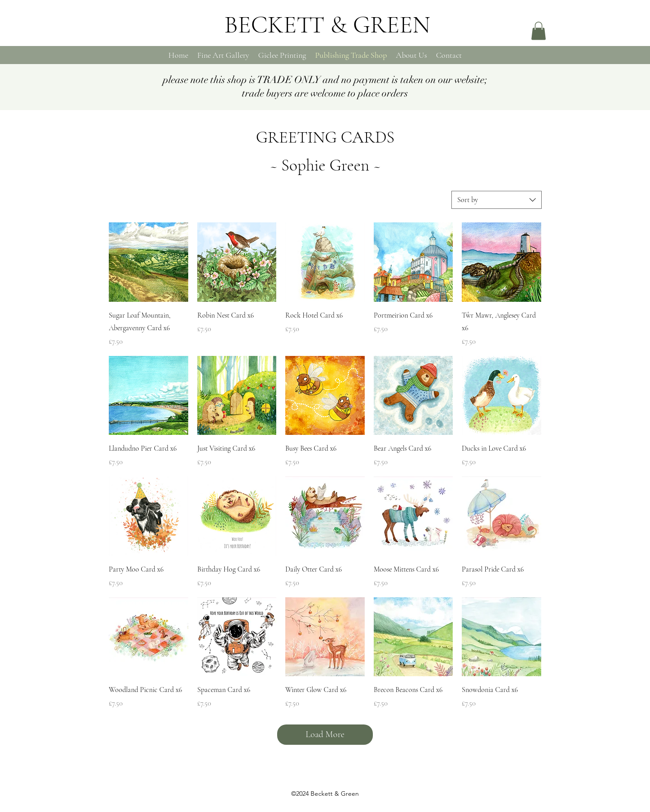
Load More (325, 734)
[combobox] (497, 200)
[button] (539, 31)
